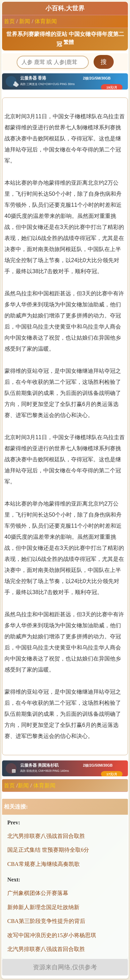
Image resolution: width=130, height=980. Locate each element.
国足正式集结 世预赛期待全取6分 (48, 850)
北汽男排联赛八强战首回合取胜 (46, 836)
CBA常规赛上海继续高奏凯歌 (44, 864)
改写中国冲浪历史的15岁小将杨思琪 (52, 935)
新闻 (25, 21)
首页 (9, 21)
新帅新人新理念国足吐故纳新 (43, 907)
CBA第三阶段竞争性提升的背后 (46, 921)
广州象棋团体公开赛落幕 (38, 893)
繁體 (69, 42)
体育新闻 (46, 21)
